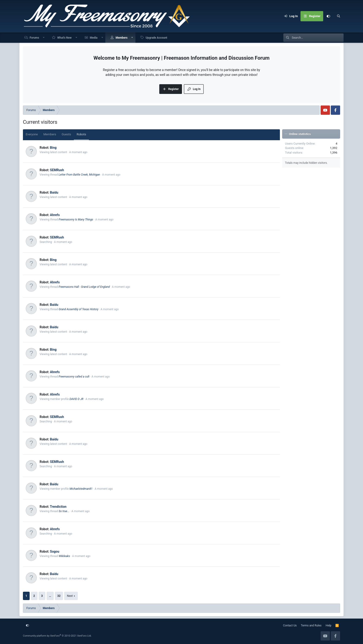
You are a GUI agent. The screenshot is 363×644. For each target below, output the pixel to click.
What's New (64, 38)
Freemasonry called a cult (74, 377)
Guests (66, 134)
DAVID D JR (76, 399)
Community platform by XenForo (57, 636)
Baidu (54, 192)
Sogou (55, 551)
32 (59, 596)
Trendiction (58, 507)
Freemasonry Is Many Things (76, 220)
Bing (53, 148)
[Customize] (328, 16)
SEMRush (57, 170)
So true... (64, 511)
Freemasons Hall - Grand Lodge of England (84, 287)
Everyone (32, 134)
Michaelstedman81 (81, 489)
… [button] (50, 596)
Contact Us (290, 625)
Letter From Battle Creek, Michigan (79, 175)
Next (70, 596)
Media (94, 38)
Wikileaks (64, 556)
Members (121, 38)
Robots (81, 134)
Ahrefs (55, 215)
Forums (34, 38)
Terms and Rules (311, 625)
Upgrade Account (156, 38)
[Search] (338, 16)
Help (329, 625)
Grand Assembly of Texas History (78, 309)
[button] (44, 38)
